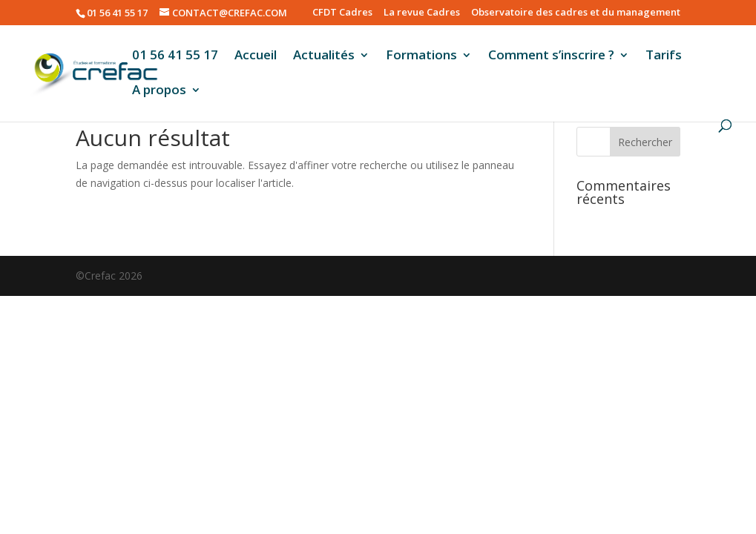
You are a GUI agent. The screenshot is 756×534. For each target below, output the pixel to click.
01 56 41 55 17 (175, 56)
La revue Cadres (422, 13)
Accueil (256, 56)
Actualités (324, 56)
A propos (159, 91)
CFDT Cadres (342, 13)
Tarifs (664, 56)
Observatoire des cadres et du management (576, 13)
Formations (421, 56)
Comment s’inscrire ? (551, 56)
